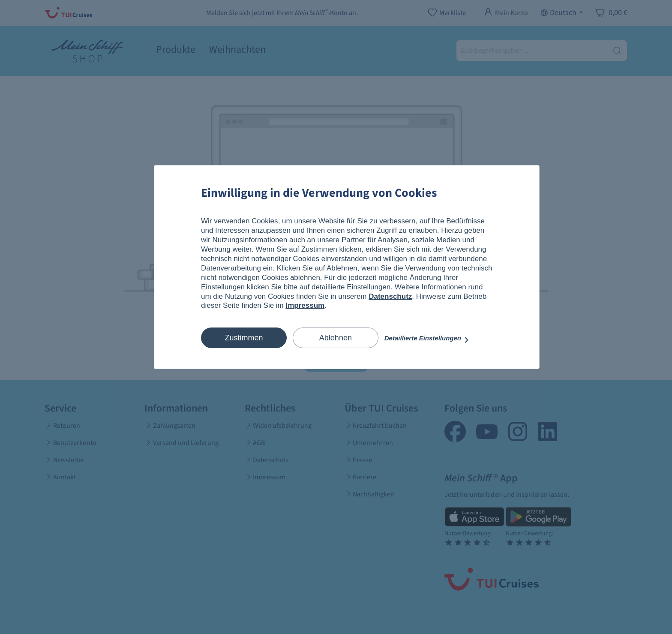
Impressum (305, 305)
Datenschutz (390, 296)
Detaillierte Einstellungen (427, 338)
